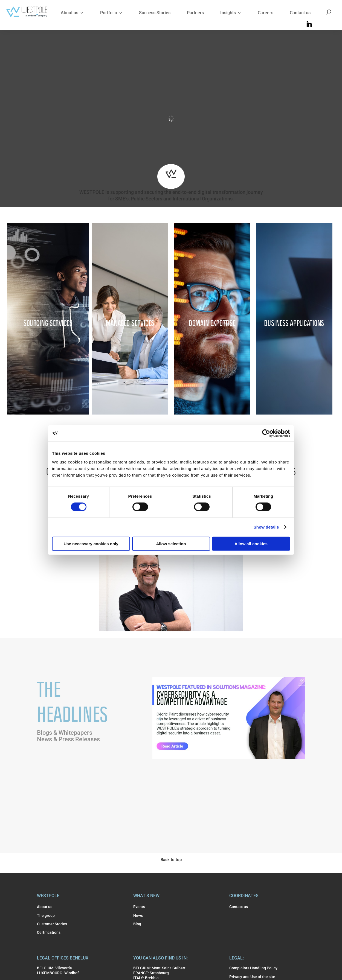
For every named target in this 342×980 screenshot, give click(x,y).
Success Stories (155, 13)
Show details (266, 527)
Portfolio (109, 13)
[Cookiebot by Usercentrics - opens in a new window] (266, 433)
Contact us (300, 13)
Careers (266, 13)
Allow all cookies (251, 543)
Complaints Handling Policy (253, 968)
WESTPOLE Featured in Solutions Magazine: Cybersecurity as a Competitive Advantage (228, 745)
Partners (195, 13)
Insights (228, 13)
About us (69, 13)
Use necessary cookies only (91, 543)
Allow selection (171, 543)
